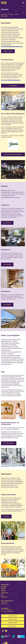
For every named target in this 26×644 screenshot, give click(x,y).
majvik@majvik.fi (10, 611)
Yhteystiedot (5, 593)
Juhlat (16, 14)
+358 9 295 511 (8, 610)
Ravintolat (4, 14)
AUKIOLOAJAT (13, 616)
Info (2, 595)
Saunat (11, 14)
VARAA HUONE (13, 623)
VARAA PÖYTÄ (8, 51)
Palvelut (3, 591)
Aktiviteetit (4, 16)
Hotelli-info (4, 597)
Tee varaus (13, 86)
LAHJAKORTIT (13, 626)
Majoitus (3, 589)
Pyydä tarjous (9, 443)
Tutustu (6, 517)
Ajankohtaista (5, 585)
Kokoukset (4, 587)
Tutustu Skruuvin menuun (13, 154)
